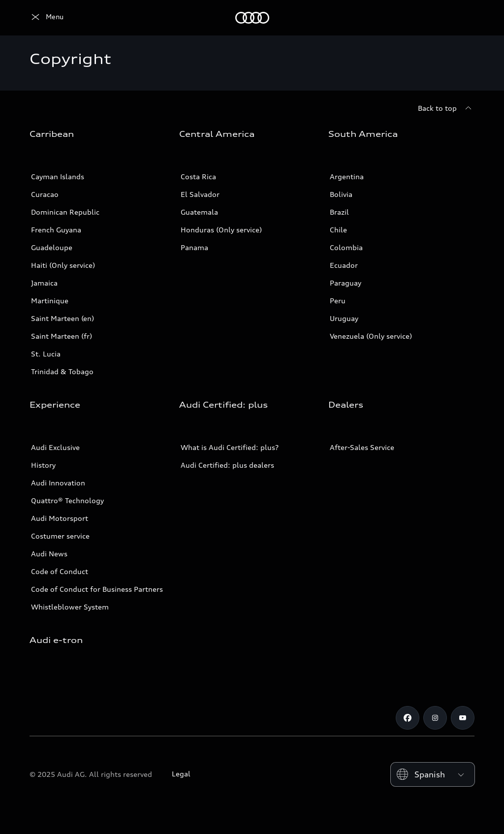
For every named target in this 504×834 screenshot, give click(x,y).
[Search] (463, 18)
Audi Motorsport (60, 518)
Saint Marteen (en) (63, 318)
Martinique (50, 301)
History (43, 465)
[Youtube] (463, 718)
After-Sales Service (362, 447)
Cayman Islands (58, 176)
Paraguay (346, 283)
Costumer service (60, 536)
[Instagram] (435, 718)
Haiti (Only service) (63, 265)
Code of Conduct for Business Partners (97, 589)
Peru (338, 301)
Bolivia (341, 194)
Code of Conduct (60, 571)
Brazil (339, 212)
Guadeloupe (52, 247)
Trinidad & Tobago (62, 371)
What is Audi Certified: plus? (230, 447)
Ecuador (344, 265)
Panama (194, 247)
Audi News (49, 554)
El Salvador (200, 194)
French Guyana (56, 230)
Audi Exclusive (55, 447)
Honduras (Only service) (221, 230)
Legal (181, 774)
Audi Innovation (58, 483)
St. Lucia (46, 354)
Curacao (45, 194)
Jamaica (44, 283)
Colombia (346, 247)
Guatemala (199, 212)
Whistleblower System (70, 607)
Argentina (347, 176)
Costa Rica (198, 176)
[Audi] (47, 18)
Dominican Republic (65, 212)
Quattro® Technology (67, 500)
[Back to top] (446, 108)
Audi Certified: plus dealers (227, 465)
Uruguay (344, 318)
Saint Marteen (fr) (62, 336)
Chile (338, 230)
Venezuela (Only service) (371, 336)
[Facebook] (408, 718)
